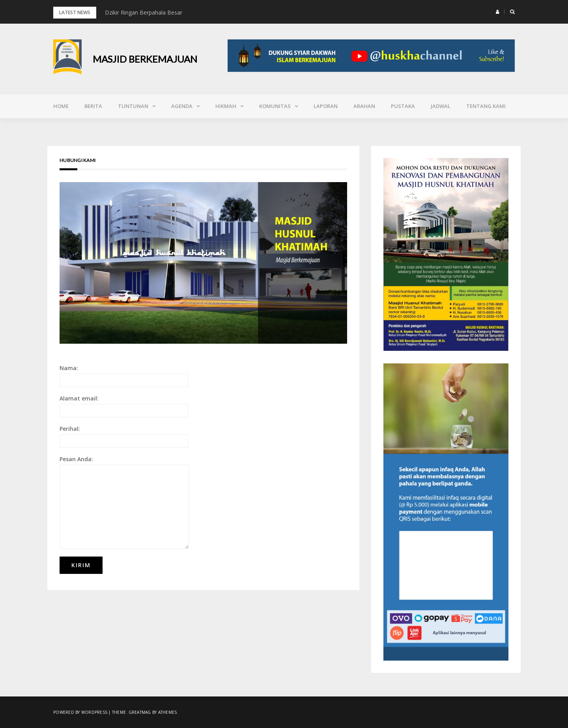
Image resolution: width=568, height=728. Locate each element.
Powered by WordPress (80, 712)
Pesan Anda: (124, 502)
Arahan (364, 106)
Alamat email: (124, 406)
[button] (498, 12)
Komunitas (275, 106)
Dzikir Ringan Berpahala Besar (144, 12)
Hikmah (226, 106)
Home (61, 106)
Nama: (124, 376)
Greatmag (140, 712)
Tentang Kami (486, 106)
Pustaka (403, 106)
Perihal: (124, 436)
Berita (93, 106)
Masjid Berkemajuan (145, 59)
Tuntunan (133, 106)
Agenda (182, 106)
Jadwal (441, 106)
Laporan (326, 106)
